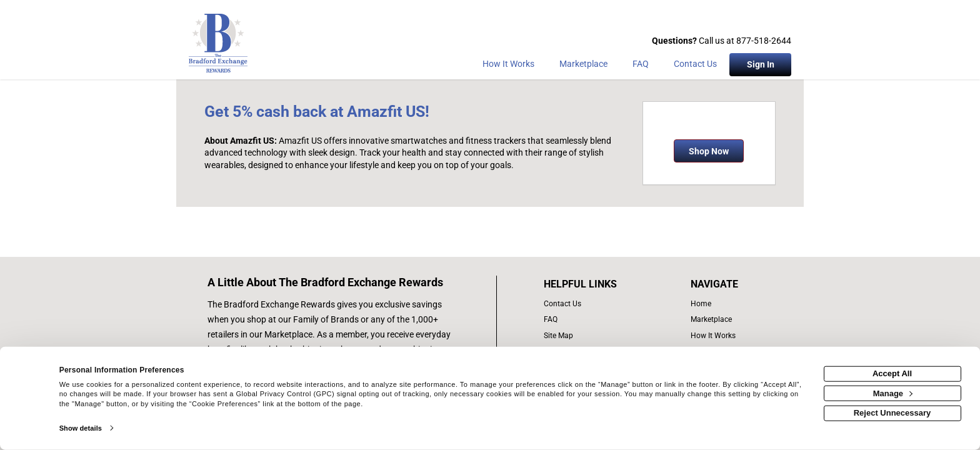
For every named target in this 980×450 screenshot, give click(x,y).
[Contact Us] (695, 66)
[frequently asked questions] (594, 320)
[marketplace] (583, 66)
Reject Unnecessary (892, 413)
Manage (893, 393)
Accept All (892, 373)
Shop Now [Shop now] (709, 151)
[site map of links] (594, 336)
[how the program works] (717, 336)
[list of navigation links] (717, 304)
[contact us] (594, 304)
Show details (81, 428)
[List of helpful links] (594, 284)
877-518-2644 (764, 41)
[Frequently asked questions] (641, 66)
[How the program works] (508, 66)
